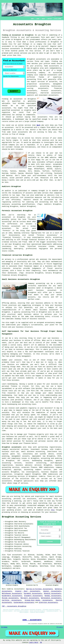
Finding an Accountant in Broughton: (18, 35)
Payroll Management (22, 537)
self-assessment (33, 37)
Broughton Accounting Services (21, 517)
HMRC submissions (50, 474)
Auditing (18, 549)
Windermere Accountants (12, 596)
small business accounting (33, 452)
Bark (39, 125)
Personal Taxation (22, 551)
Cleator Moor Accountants (28, 591)
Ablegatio (57, 167)
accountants (15, 49)
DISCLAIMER (58, 19)
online (16, 53)
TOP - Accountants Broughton (14, 606)
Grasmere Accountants (33, 596)
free (14, 134)
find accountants (15, 555)
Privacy (60, 627)
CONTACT (50, 19)
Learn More (34, 642)
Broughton (18, 40)
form (48, 127)
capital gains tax (11, 454)
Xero (30, 171)
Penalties (45, 178)
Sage (30, 169)
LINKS (38, 19)
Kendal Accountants (53, 596)
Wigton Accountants (52, 591)
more (18, 568)
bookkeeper (20, 119)
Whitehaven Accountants (12, 593)
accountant (16, 110)
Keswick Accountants (53, 593)
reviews (17, 147)
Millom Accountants (10, 598)
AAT (23, 106)
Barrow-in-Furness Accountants (40, 589)
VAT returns (23, 461)
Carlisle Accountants (12, 600)
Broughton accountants (12, 447)
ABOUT (43, 19)
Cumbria (10, 589)
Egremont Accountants (33, 593)
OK (41, 642)
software (50, 162)
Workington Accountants (51, 598)
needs (53, 64)
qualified (16, 101)
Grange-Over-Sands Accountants (39, 600)
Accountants (19, 589)
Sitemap (4, 627)
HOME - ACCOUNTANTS (32, 620)
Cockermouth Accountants (24, 603)
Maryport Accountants (30, 598)
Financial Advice (21, 544)
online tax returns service (37, 138)
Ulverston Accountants (48, 603)
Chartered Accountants (24, 524)
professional (41, 42)
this (53, 510)
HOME (32, 19)
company (12, 145)
